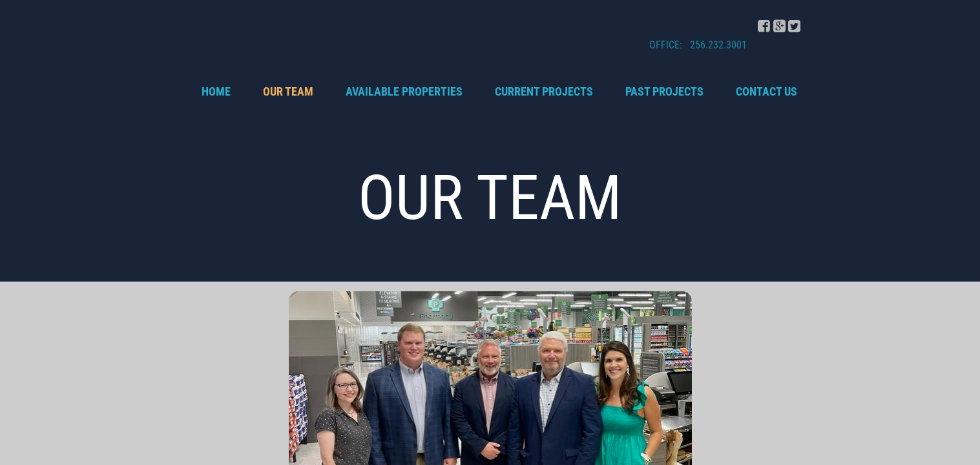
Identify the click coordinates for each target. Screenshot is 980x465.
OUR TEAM (288, 91)
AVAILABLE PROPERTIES (404, 91)
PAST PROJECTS (664, 91)
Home (216, 91)
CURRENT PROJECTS (544, 91)
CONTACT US (766, 91)
